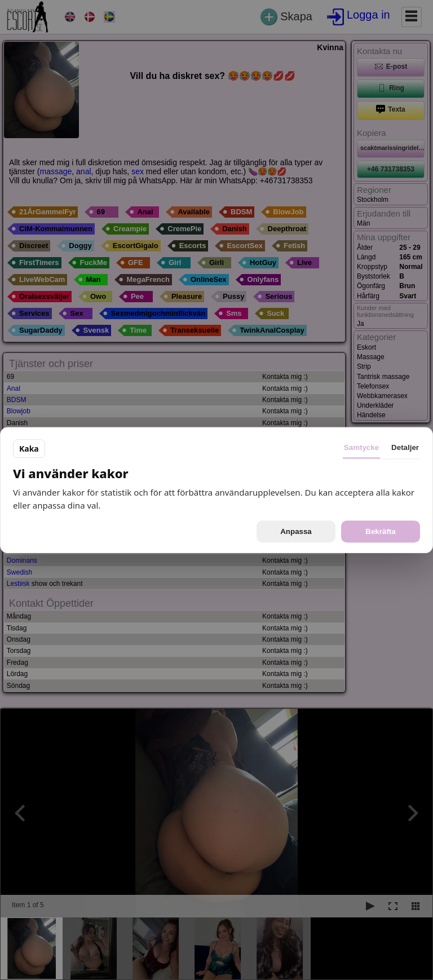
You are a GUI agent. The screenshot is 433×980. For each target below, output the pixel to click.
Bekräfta (380, 531)
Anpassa (296, 531)
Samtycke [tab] (361, 447)
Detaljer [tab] (405, 447)
